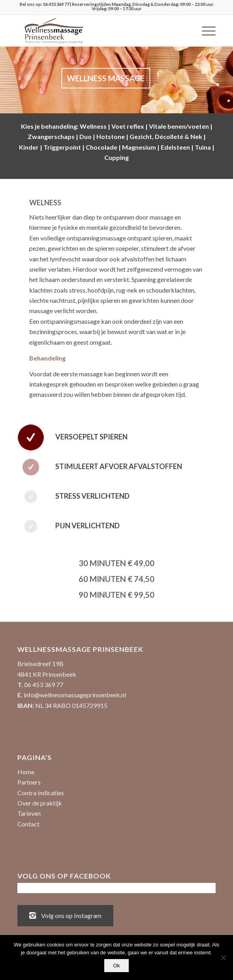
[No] (223, 957)
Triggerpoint (62, 147)
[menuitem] (205, 31)
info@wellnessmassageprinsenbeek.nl (75, 695)
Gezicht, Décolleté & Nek (166, 136)
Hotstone (111, 136)
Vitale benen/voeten (179, 126)
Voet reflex (128, 126)
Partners (29, 782)
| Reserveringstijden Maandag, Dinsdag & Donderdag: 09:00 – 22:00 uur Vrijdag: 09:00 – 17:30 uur (141, 6)
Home (26, 772)
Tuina (203, 147)
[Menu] (205, 31)
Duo (85, 136)
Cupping (116, 157)
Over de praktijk (40, 803)
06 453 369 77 (56, 4)
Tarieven (29, 813)
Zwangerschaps (51, 136)
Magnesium (139, 147)
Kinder (29, 147)
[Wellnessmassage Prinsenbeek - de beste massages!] (97, 31)
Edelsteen (175, 147)
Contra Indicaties (41, 793)
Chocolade (101, 147)
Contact (28, 824)
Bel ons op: (31, 4)
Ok (116, 966)
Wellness (93, 126)
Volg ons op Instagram (65, 915)
